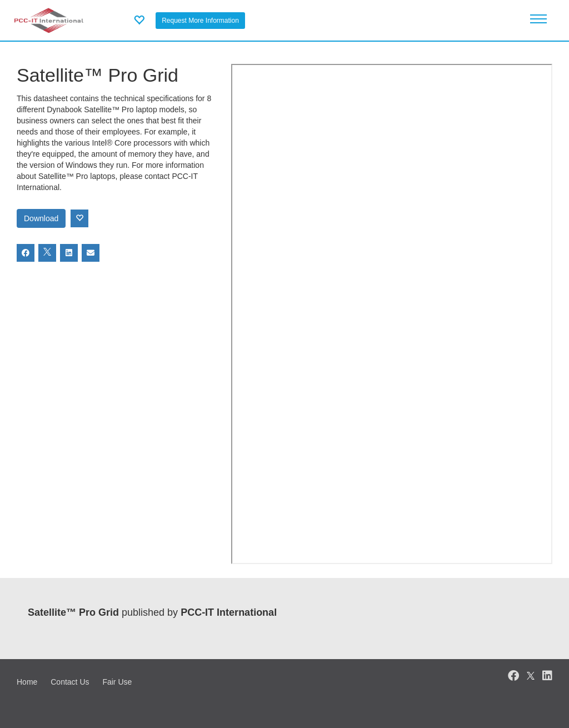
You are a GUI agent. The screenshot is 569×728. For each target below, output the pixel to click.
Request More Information (200, 21)
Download (41, 218)
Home (27, 682)
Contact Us (70, 682)
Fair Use (117, 682)
